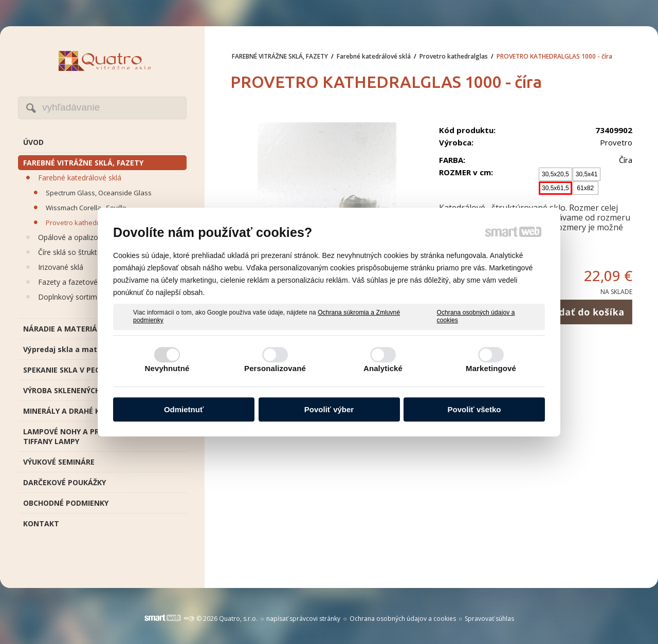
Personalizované (275, 368)
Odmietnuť (184, 409)
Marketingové (491, 368)
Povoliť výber (329, 409)
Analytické (383, 368)
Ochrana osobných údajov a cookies (476, 317)
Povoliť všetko (474, 409)
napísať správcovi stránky (303, 619)
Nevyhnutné (167, 368)
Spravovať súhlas (489, 619)
